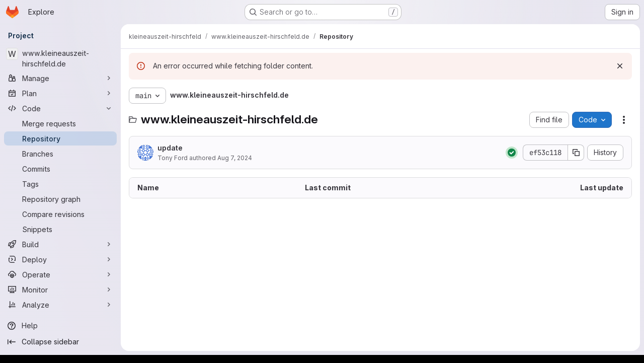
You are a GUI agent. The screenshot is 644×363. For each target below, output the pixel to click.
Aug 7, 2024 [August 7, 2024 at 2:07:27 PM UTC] (235, 158)
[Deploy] (60, 259)
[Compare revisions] (60, 214)
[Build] (60, 244)
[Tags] (60, 184)
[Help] (60, 326)
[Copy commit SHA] (576, 153)
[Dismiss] (620, 66)
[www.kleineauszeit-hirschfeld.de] (60, 58)
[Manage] (60, 78)
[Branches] (60, 154)
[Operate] (60, 274)
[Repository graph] (60, 199)
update (170, 148)
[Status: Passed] (512, 153)
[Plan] (60, 93)
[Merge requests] (60, 123)
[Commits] (60, 169)
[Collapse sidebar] (60, 342)
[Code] (60, 108)
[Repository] (60, 138)
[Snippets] (60, 229)
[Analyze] (60, 305)
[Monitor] (60, 289)
